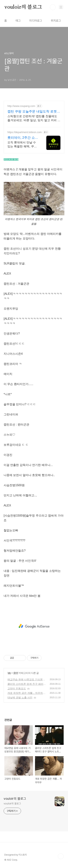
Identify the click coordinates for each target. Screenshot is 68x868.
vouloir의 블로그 (23, 7)
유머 (16, 673)
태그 (18, 21)
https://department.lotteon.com (25, 132)
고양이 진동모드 (17, 688)
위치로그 (56, 21)
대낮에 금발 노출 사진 (20, 698)
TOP (61, 856)
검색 (53, 7)
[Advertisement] (34, 626)
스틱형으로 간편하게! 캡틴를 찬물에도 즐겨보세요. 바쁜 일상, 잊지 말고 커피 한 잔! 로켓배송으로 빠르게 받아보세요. (34, 118)
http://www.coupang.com (21, 106)
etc (9, 673)
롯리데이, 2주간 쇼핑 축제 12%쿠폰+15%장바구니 (23, 138)
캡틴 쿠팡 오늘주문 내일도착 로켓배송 (34, 112)
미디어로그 (36, 21)
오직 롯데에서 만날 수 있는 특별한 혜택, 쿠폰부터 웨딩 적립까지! (22, 145)
